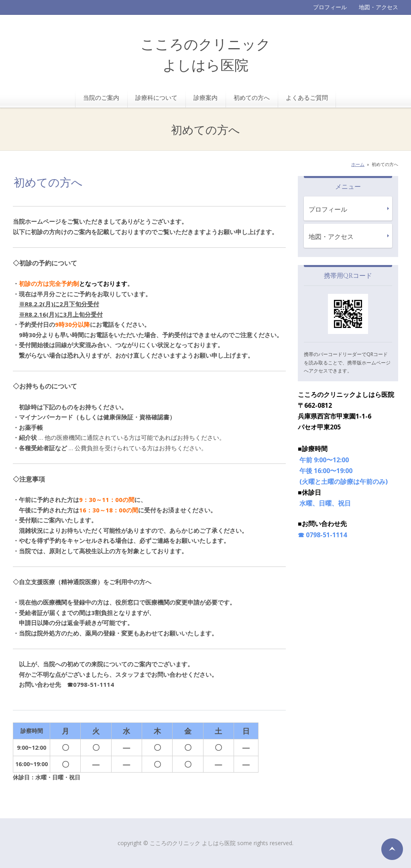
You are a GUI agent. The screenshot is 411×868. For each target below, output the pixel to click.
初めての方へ (252, 97)
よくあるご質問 (307, 97)
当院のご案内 (101, 97)
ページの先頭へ (392, 849)
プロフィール (330, 7)
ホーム (358, 164)
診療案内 (205, 97)
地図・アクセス (378, 7)
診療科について (156, 97)
